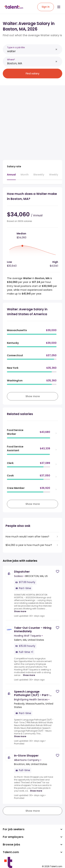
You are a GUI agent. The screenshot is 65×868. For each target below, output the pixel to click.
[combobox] (31, 51)
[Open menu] (59, 7)
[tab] (11, 176)
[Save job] (58, 571)
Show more (20, 611)
